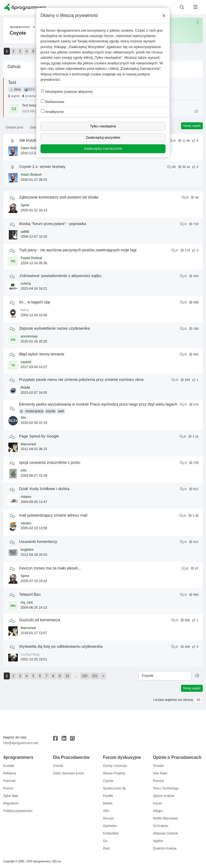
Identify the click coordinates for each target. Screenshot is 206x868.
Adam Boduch (31, 148)
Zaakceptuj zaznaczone (103, 148)
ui (21, 411)
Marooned (28, 444)
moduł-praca (34, 411)
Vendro (26, 523)
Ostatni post (14, 127)
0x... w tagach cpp (35, 302)
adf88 (25, 232)
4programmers (20, 27)
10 (67, 676)
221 (95, 676)
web (61, 411)
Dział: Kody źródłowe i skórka (44, 489)
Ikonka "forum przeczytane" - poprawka (53, 224)
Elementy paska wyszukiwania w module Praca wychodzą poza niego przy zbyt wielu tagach (98, 404)
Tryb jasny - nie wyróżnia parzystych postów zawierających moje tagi (78, 250)
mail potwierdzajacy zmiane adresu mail (53, 515)
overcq (26, 284)
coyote (51, 411)
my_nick (27, 602)
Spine (25, 205)
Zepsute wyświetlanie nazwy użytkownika (54, 328)
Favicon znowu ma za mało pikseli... (50, 568)
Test (12, 82)
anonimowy (29, 336)
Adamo (26, 497)
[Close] (164, 16)
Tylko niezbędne (103, 126)
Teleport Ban (30, 594)
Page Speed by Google (39, 436)
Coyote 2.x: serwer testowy (42, 167)
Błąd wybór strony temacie (42, 354)
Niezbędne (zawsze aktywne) (67, 91)
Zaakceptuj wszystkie (103, 137)
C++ (30, 89)
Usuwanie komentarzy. (38, 542)
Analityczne (52, 111)
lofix (24, 470)
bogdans (27, 550)
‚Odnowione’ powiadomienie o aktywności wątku (60, 276)
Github (14, 67)
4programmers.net (71, 30)
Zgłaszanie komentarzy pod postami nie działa (59, 197)
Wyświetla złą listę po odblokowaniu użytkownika (61, 646)
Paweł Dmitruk (32, 258)
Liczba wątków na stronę (173, 700)
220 (85, 676)
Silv (23, 418)
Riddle (25, 388)
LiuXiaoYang (30, 654)
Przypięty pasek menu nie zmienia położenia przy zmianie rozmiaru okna (81, 380)
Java (15, 89)
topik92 (26, 362)
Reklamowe (53, 102)
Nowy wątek (192, 126)
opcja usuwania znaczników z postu (50, 462)
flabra (25, 310)
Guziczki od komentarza (40, 620)
